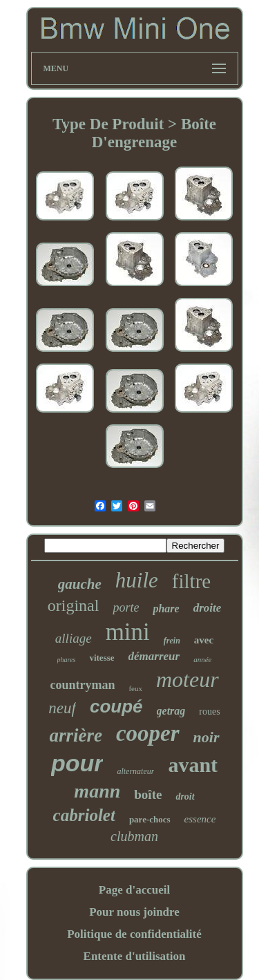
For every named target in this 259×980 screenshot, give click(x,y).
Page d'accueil (134, 890)
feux (135, 688)
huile (137, 580)
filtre (191, 581)
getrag (171, 711)
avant (193, 765)
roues (209, 712)
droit (185, 797)
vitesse (102, 658)
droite (208, 608)
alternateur (135, 771)
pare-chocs (150, 819)
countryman (82, 685)
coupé (116, 706)
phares (67, 660)
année (202, 659)
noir (207, 737)
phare (166, 609)
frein (172, 641)
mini (128, 632)
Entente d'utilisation (135, 956)
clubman (134, 836)
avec (204, 640)
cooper (148, 733)
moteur (188, 679)
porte (126, 607)
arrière (76, 735)
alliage (74, 638)
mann (97, 791)
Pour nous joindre (134, 912)
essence (200, 819)
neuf (62, 708)
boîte (148, 794)
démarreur (154, 656)
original (74, 605)
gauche (80, 584)
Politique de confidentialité (134, 934)
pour (77, 763)
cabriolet (84, 815)
